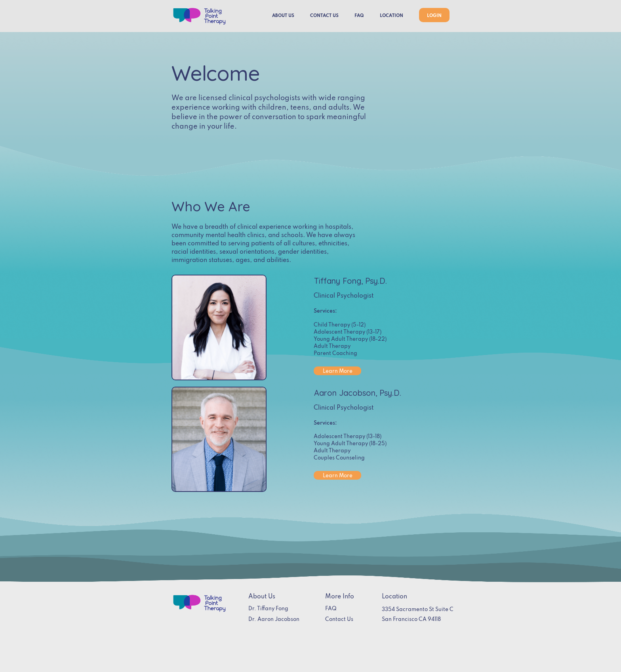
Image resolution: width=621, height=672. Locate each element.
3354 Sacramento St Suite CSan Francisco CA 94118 (418, 615)
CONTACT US (324, 16)
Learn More (338, 371)
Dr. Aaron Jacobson (274, 620)
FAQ (359, 16)
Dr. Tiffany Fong (268, 609)
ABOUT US (283, 16)
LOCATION (391, 16)
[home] (199, 16)
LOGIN (434, 16)
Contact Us (339, 620)
